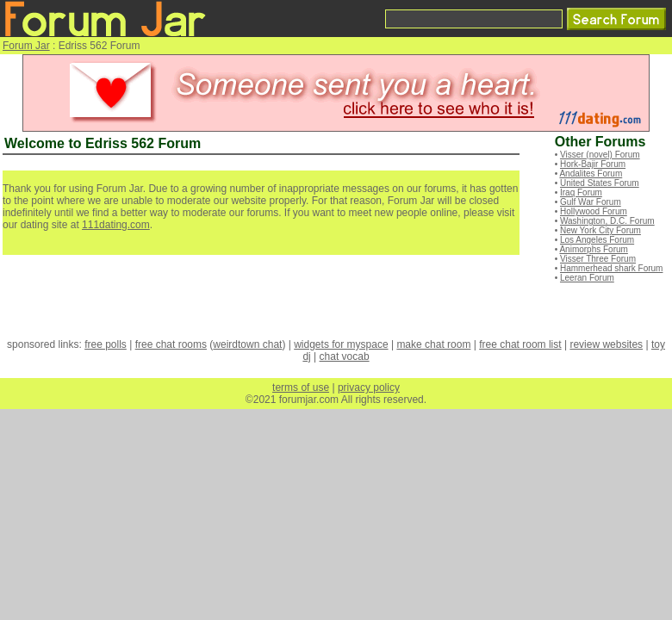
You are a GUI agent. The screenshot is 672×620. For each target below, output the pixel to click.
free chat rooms (171, 344)
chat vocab (345, 356)
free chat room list (520, 344)
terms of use (301, 387)
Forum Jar (26, 46)
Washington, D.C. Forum (607, 221)
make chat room (433, 344)
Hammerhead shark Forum (611, 268)
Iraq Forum (581, 192)
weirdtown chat (247, 344)
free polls (106, 344)
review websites (606, 344)
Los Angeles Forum (597, 240)
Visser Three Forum (598, 259)
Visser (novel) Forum (600, 155)
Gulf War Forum (591, 202)
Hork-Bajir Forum (593, 164)
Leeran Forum (587, 278)
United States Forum (600, 183)
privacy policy (369, 387)
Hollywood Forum (594, 211)
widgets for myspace (341, 344)
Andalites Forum (591, 174)
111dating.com (116, 225)
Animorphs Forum (593, 249)
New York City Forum (600, 230)
